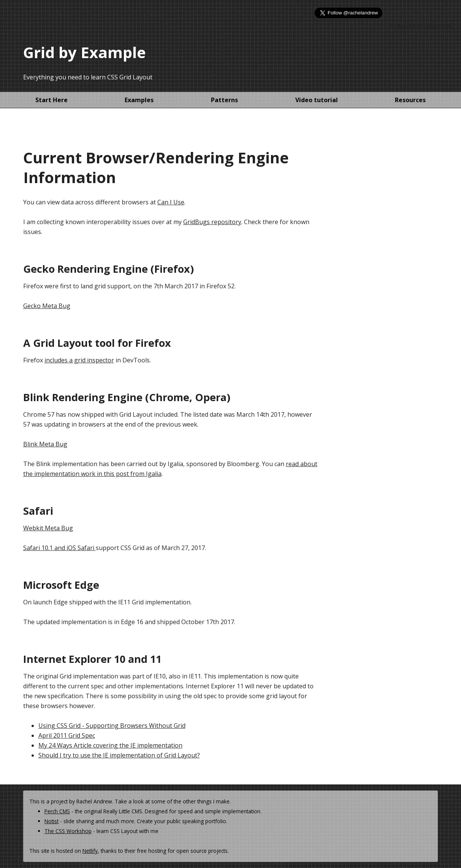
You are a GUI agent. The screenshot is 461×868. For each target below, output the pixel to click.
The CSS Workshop (68, 831)
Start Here (51, 100)
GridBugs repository (212, 222)
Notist (51, 821)
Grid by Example (85, 52)
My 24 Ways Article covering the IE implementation (110, 745)
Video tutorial (317, 100)
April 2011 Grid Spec (67, 735)
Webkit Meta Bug (48, 528)
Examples (139, 100)
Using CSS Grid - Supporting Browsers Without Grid (112, 726)
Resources (410, 100)
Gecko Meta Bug (47, 306)
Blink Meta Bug (45, 444)
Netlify (90, 851)
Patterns (224, 100)
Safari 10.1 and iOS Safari (59, 548)
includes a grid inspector (79, 360)
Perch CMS (57, 811)
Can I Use (171, 202)
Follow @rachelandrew (421, 26)
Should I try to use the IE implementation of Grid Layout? (119, 755)
